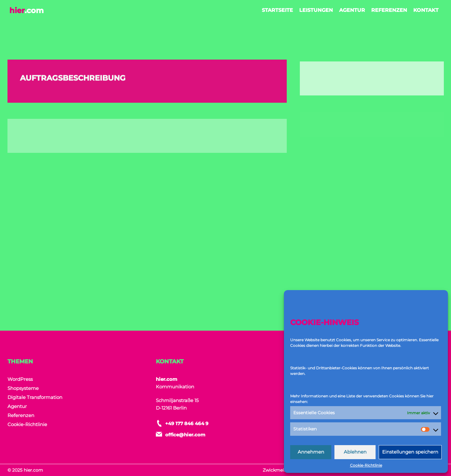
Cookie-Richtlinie (366, 465)
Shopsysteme (23, 388)
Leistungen (316, 10)
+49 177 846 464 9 (187, 423)
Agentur (352, 10)
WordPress (20, 379)
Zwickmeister (278, 470)
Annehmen (311, 452)
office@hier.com (185, 435)
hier (26, 10)
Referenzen (389, 10)
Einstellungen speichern (410, 452)
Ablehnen (355, 452)
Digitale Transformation (35, 397)
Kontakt (426, 10)
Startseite (277, 10)
